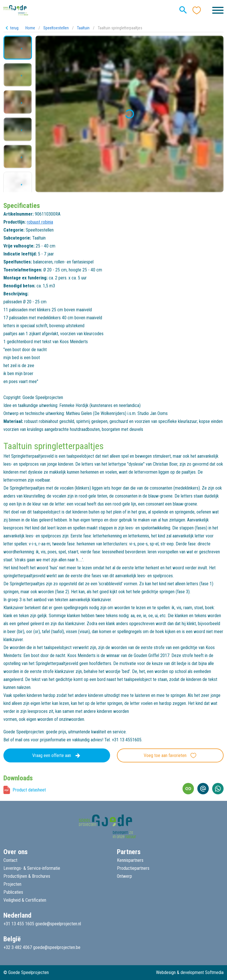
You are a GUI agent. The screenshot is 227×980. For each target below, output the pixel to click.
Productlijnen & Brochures (27, 876)
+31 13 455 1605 (19, 924)
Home (30, 28)
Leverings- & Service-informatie (32, 868)
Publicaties (13, 892)
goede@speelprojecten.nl (58, 924)
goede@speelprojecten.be (57, 947)
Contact (10, 860)
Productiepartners (133, 868)
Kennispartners (130, 860)
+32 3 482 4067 (18, 947)
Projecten (12, 884)
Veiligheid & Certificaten (25, 900)
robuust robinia (40, 222)
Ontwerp (124, 876)
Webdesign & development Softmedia (190, 972)
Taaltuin (83, 28)
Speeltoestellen (56, 28)
